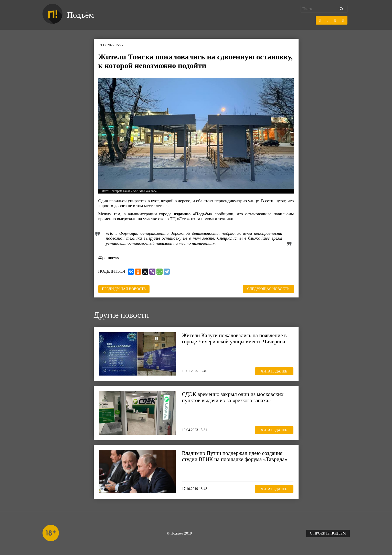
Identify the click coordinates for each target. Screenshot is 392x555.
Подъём (81, 15)
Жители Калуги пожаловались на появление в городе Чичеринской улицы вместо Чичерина (234, 338)
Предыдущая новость (124, 289)
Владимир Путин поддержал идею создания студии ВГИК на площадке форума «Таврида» (235, 456)
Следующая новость (268, 289)
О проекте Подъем (328, 533)
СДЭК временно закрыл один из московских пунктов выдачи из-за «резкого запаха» (233, 397)
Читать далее (274, 371)
